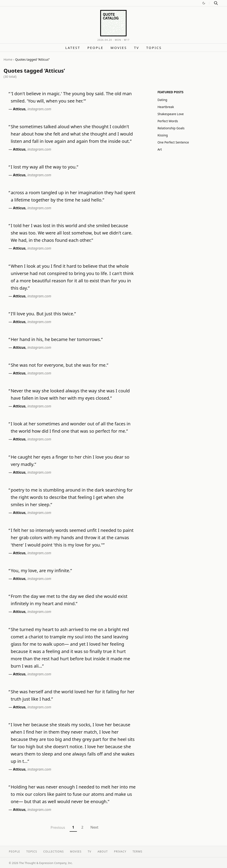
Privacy (120, 852)
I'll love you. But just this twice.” (43, 314)
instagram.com (39, 109)
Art (160, 149)
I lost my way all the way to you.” (44, 167)
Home (8, 59)
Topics (154, 48)
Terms (137, 852)
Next (94, 827)
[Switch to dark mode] (204, 3)
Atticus (19, 109)
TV (136, 48)
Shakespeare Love (170, 114)
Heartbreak (166, 107)
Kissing (163, 135)
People (95, 48)
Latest (73, 48)
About (103, 852)
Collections (54, 852)
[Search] (216, 3)
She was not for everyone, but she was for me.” (59, 365)
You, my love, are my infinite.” (41, 571)
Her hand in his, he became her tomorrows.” (57, 339)
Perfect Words (168, 121)
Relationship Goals (171, 128)
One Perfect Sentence (173, 142)
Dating (162, 100)
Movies (119, 48)
